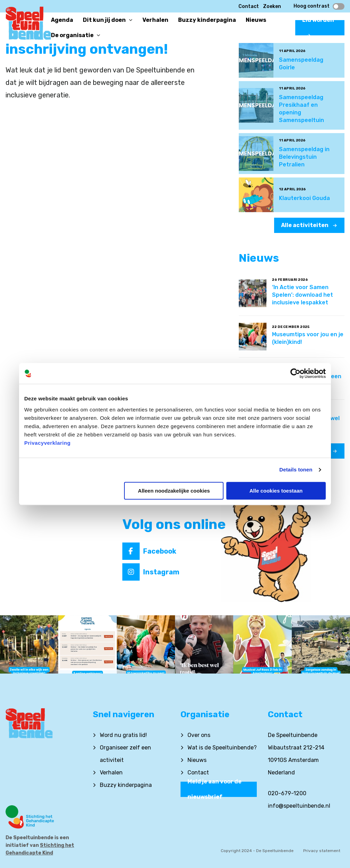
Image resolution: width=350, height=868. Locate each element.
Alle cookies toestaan (276, 491)
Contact (249, 6)
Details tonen (296, 470)
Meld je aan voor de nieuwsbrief (215, 789)
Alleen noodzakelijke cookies (174, 491)
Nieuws (197, 760)
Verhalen (111, 772)
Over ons (199, 735)
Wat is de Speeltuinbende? (222, 748)
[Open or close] (131, 20)
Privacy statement (322, 851)
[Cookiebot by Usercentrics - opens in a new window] (295, 373)
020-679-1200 (287, 793)
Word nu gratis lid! (123, 735)
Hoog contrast (319, 6)
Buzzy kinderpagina (126, 785)
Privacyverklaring (47, 443)
